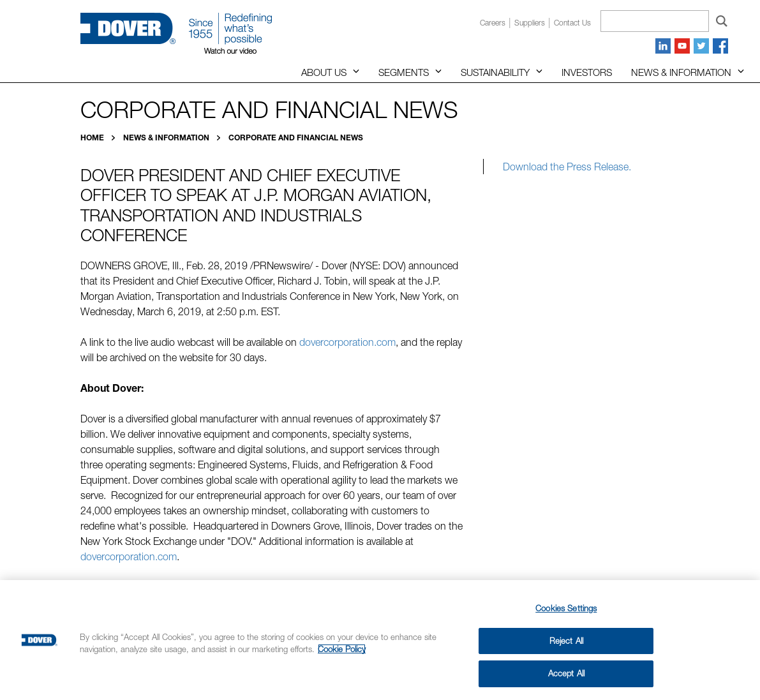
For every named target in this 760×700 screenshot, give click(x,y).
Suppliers (530, 23)
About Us (324, 72)
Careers (493, 23)
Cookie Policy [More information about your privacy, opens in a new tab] (342, 649)
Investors (587, 72)
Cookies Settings (566, 608)
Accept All (566, 673)
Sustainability (495, 72)
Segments (404, 72)
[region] (380, 640)
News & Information (681, 72)
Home (93, 138)
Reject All (566, 641)
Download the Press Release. (567, 167)
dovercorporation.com (347, 342)
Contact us (572, 23)
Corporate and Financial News (296, 138)
